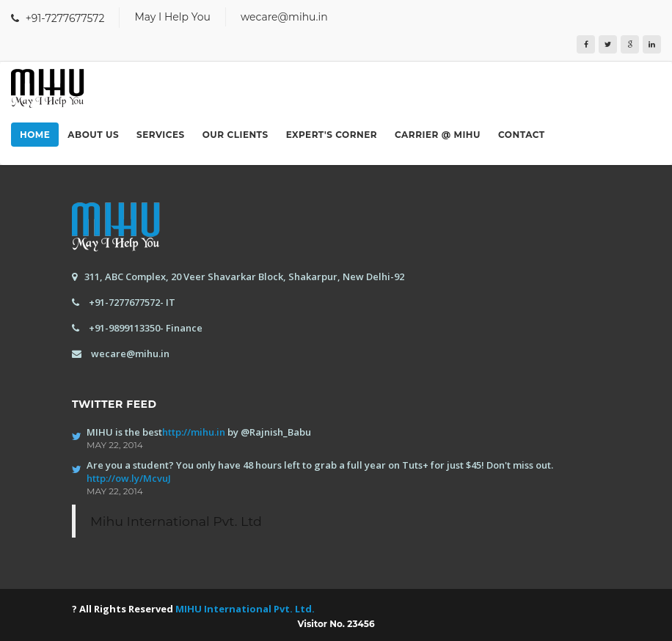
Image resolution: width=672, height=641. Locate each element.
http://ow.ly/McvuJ (129, 478)
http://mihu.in (194, 432)
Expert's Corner (332, 135)
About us (93, 135)
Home (35, 135)
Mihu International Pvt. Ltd (176, 521)
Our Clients (235, 135)
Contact (522, 135)
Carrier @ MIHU (438, 135)
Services (161, 135)
